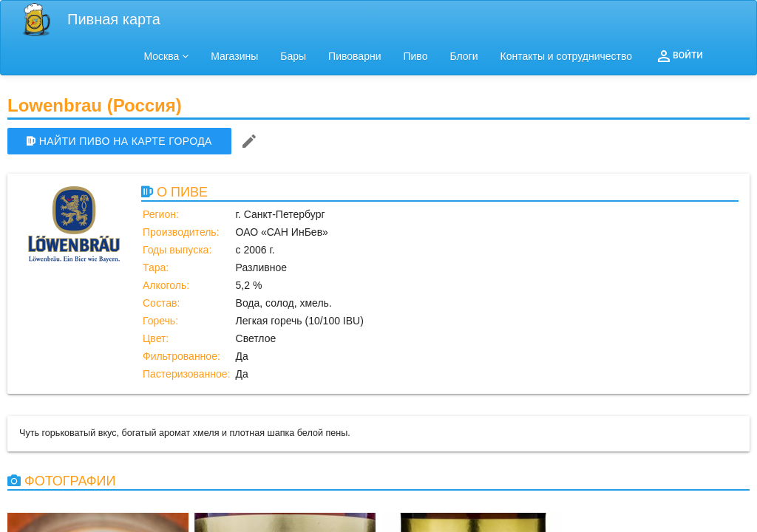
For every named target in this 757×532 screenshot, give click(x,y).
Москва (167, 56)
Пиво (415, 56)
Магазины (234, 56)
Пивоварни (354, 56)
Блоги (464, 56)
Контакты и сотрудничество (567, 56)
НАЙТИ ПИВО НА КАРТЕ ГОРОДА (119, 141)
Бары (293, 56)
